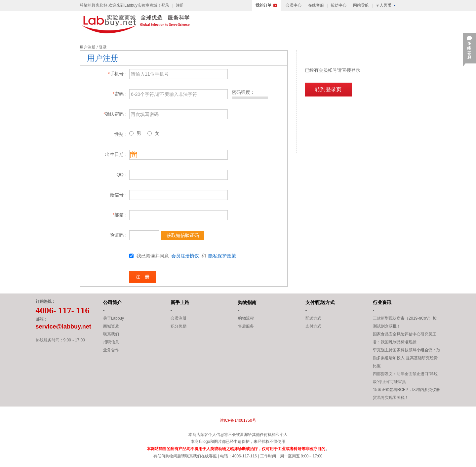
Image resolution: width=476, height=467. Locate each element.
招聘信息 (111, 342)
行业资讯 (382, 302)
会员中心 (294, 5)
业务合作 (111, 350)
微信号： (119, 195)
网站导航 (361, 5)
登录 (165, 5)
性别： (121, 134)
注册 (180, 5)
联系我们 (111, 334)
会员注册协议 (185, 256)
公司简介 (112, 302)
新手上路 (180, 302)
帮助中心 (338, 5)
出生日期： (117, 154)
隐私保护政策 (222, 256)
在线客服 (316, 5)
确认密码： (116, 114)
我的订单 (263, 5)
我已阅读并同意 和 (186, 256)
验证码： (119, 235)
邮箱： (120, 215)
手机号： (118, 74)
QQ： (122, 175)
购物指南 (247, 302)
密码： (120, 94)
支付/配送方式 (320, 302)
